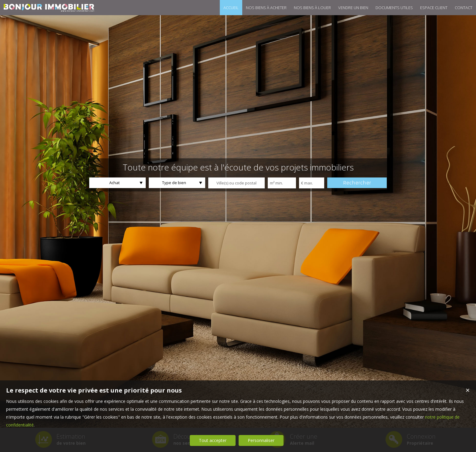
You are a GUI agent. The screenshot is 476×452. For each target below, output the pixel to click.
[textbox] (236, 183)
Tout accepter (213, 440)
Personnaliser (261, 440)
